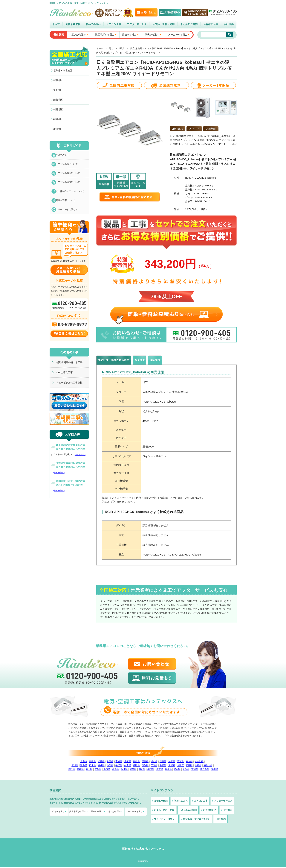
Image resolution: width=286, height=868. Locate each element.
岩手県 (101, 762)
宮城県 (119, 762)
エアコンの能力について (69, 176)
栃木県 (154, 762)
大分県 (186, 770)
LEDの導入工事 (62, 380)
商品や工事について (67, 206)
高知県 (142, 770)
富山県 (84, 766)
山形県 (128, 762)
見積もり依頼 (73, 24)
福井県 (101, 766)
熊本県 (177, 770)
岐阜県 (128, 766)
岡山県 (89, 770)
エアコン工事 (114, 24)
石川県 (92, 766)
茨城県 (145, 762)
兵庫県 (189, 766)
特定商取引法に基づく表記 (197, 820)
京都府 (172, 766)
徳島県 (116, 770)
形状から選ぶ (152, 35)
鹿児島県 (205, 770)
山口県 (107, 770)
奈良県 (198, 766)
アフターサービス (137, 24)
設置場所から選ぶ (105, 35)
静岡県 (136, 766)
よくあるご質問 (189, 24)
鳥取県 (72, 770)
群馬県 (163, 762)
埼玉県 (172, 762)
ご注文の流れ (64, 156)
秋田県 (110, 762)
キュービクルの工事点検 (67, 390)
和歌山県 (208, 766)
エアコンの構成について (69, 186)
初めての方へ (93, 24)
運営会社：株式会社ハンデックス (143, 850)
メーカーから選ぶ (178, 35)
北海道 (84, 762)
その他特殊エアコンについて (72, 196)
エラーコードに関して (68, 216)
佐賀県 (159, 770)
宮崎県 (195, 770)
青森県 (92, 762)
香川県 (124, 770)
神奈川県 (199, 762)
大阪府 (180, 766)
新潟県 (75, 766)
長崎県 (168, 770)
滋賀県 (163, 766)
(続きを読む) (80, 462)
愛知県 (145, 766)
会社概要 (229, 24)
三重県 (154, 766)
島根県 (80, 770)
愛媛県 (133, 770)
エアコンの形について (68, 166)
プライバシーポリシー (165, 820)
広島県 (98, 770)
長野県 (119, 766)
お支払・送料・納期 (163, 24)
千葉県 (180, 762)
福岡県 (151, 770)
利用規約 (221, 820)
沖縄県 (214, 770)
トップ (56, 24)
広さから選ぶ (79, 35)
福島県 (136, 762)
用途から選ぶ (129, 35)
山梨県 (110, 766)
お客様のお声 (211, 24)
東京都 (189, 762)
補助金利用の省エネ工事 (67, 370)
